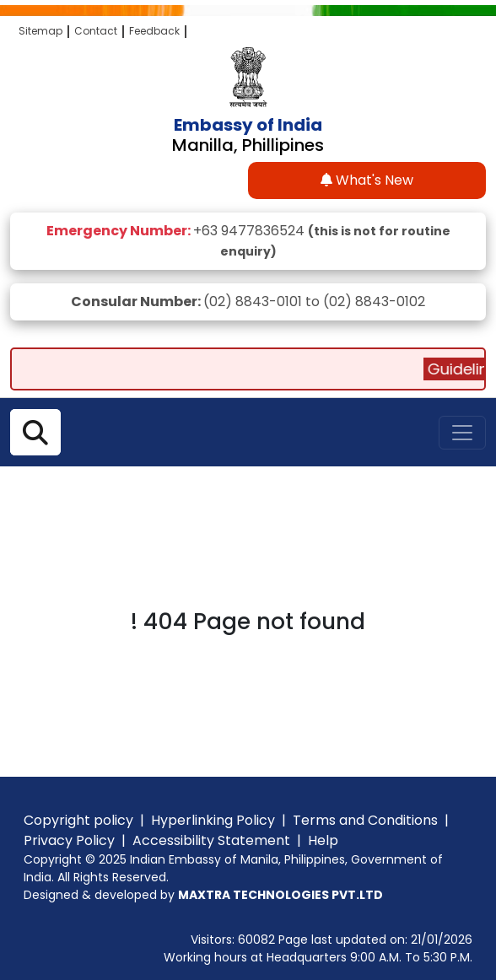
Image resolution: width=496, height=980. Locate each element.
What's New (367, 180)
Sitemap (40, 31)
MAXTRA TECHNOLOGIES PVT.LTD (280, 895)
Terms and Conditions (365, 820)
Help (323, 840)
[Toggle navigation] (462, 433)
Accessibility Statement (211, 840)
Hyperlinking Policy (213, 820)
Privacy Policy (69, 840)
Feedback (154, 31)
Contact (96, 31)
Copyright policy (78, 820)
